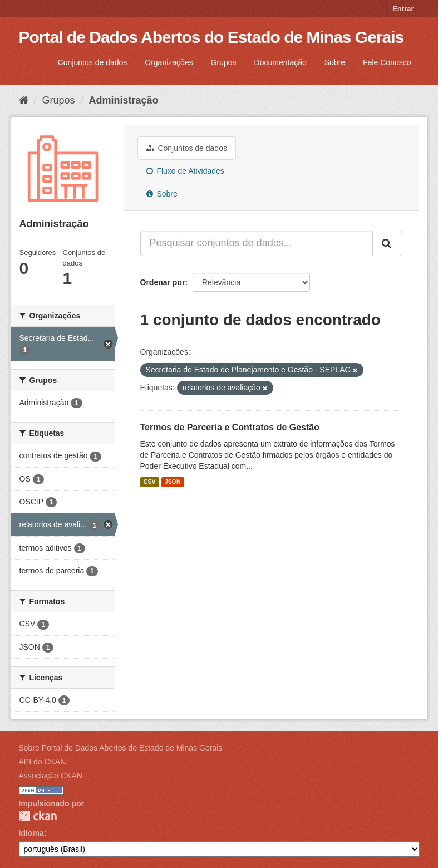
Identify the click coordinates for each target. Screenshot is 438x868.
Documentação (280, 62)
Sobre (335, 62)
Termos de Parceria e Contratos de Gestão (230, 427)
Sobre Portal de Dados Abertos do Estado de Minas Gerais (121, 748)
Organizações (169, 62)
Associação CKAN (51, 776)
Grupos (224, 62)
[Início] (24, 100)
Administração (124, 100)
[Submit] (387, 243)
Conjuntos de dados (93, 62)
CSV (150, 482)
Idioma (31, 833)
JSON (173, 482)
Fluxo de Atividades (185, 171)
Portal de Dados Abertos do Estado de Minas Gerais (211, 37)
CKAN (38, 816)
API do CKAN (43, 762)
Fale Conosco (387, 62)
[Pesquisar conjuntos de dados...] (257, 243)
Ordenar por (163, 282)
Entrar (403, 9)
